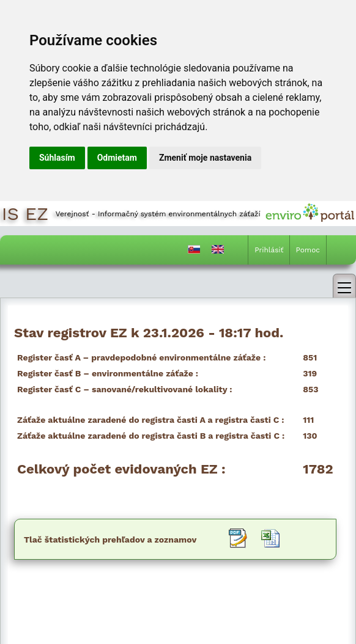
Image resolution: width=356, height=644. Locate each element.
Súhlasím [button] (57, 158)
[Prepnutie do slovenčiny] (194, 252)
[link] (344, 286)
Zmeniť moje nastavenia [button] (205, 158)
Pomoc (308, 250)
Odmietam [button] (117, 158)
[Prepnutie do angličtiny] (218, 252)
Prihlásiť (269, 250)
